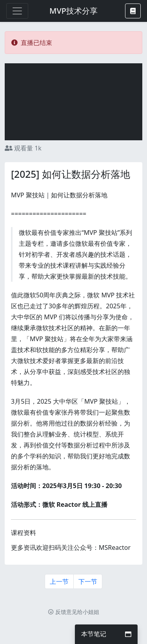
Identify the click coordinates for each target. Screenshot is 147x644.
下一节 (88, 581)
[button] (133, 11)
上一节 (59, 581)
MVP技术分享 (73, 11)
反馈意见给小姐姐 (74, 612)
